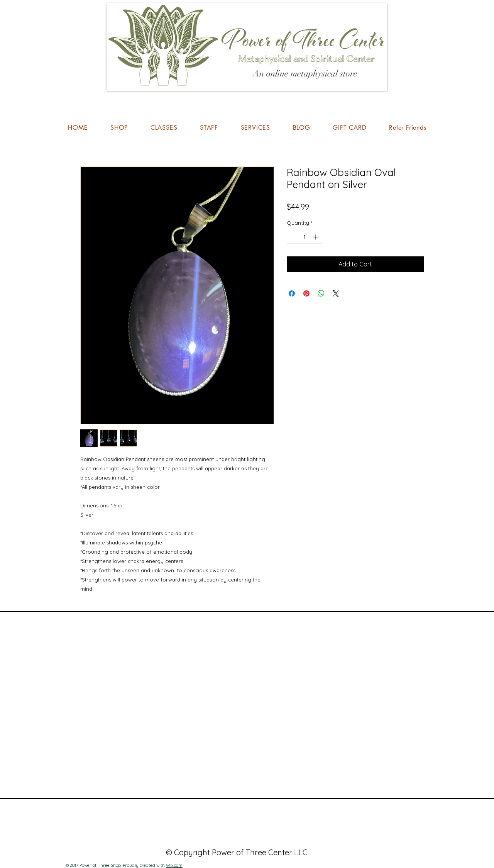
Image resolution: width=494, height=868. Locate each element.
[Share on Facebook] (292, 293)
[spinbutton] (305, 237)
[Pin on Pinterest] (306, 293)
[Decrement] (293, 237)
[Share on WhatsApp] (321, 293)
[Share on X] (336, 293)
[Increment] (316, 237)
